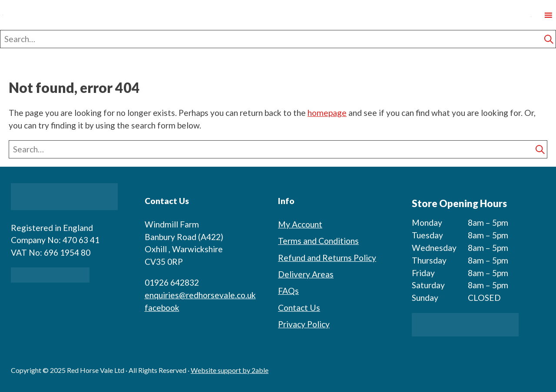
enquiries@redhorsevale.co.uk (200, 295)
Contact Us (299, 308)
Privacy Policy (304, 324)
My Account (300, 224)
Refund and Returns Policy (327, 258)
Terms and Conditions (318, 241)
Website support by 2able (230, 370)
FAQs (288, 291)
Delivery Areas (306, 274)
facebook (162, 308)
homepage (327, 113)
